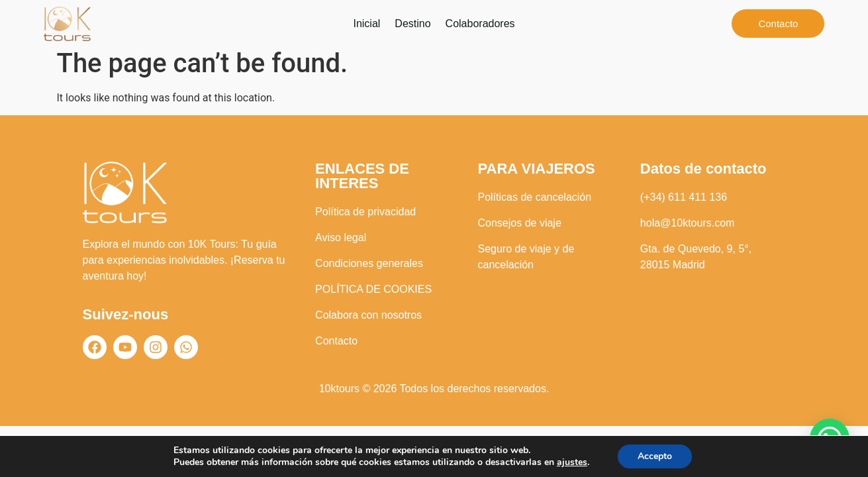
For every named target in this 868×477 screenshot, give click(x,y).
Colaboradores (480, 24)
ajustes (572, 462)
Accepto (655, 456)
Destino (412, 24)
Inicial (366, 24)
